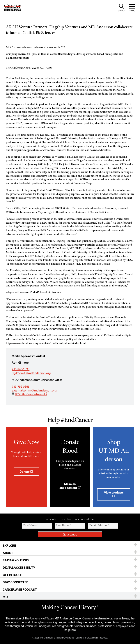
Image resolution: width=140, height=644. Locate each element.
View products (114, 494)
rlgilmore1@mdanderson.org (31, 373)
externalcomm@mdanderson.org (34, 390)
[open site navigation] (132, 8)
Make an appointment (70, 486)
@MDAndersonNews (31, 394)
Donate (26, 472)
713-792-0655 (21, 387)
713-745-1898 (21, 369)
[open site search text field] (122, 8)
